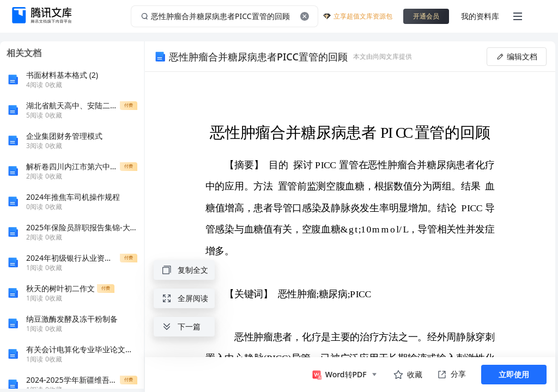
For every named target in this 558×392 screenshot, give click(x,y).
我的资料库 (480, 16)
